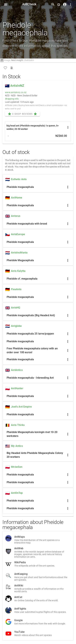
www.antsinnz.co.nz (16, 92)
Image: (5, 60)
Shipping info (12, 99)
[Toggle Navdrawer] (6, 5)
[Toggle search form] (53, 5)
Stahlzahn (29, 60)
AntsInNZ (17, 86)
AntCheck (29, 4)
